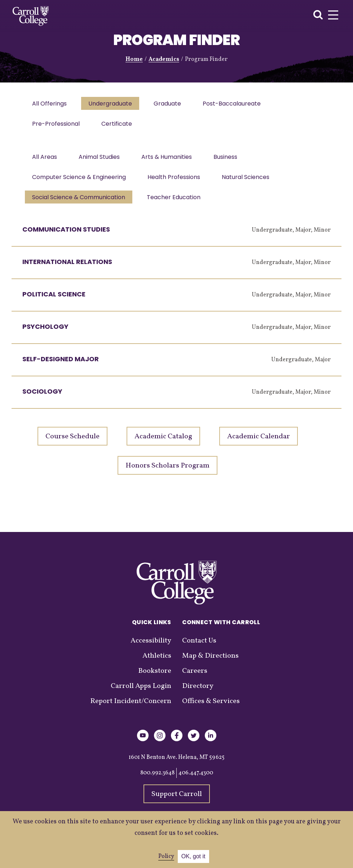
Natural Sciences (249, 182)
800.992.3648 (157, 780)
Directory (198, 693)
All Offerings (50, 104)
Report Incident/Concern (131, 708)
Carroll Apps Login (141, 693)
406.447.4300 (196, 780)
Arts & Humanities (170, 160)
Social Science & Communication (79, 204)
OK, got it (193, 856)
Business (230, 160)
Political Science (54, 301)
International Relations (67, 269)
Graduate (171, 104)
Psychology (45, 334)
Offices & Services (211, 708)
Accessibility (151, 648)
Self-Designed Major (61, 366)
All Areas (45, 160)
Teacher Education (176, 204)
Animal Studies (101, 160)
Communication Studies (66, 236)
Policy (166, 856)
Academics (164, 59)
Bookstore (155, 678)
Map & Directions (210, 663)
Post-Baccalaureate (237, 104)
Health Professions (176, 182)
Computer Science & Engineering (80, 182)
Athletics (157, 663)
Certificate (119, 126)
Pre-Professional (57, 126)
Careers (195, 678)
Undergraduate (112, 104)
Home (134, 59)
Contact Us (199, 648)
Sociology (42, 399)
